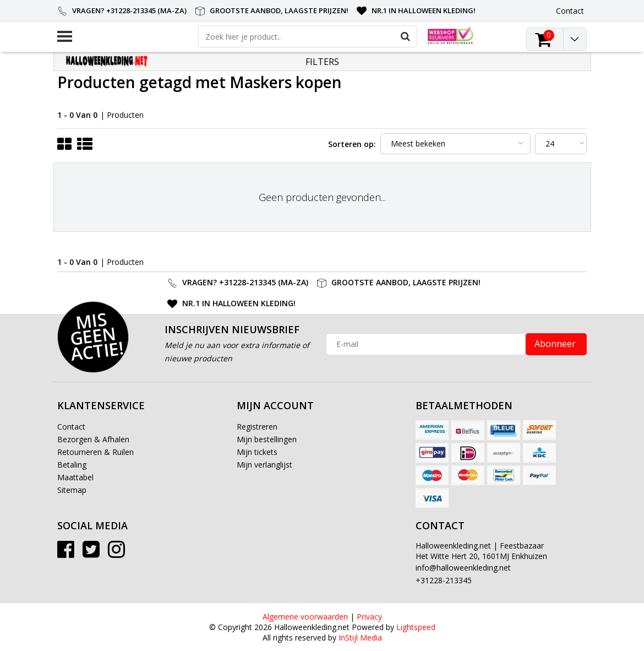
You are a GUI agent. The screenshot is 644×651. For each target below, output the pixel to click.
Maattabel (75, 477)
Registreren (257, 427)
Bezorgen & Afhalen (93, 439)
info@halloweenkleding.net (463, 568)
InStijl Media (360, 638)
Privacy (369, 617)
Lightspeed (416, 627)
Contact (71, 427)
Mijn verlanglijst (264, 465)
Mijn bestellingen (267, 439)
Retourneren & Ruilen (95, 452)
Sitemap (72, 490)
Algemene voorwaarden (305, 617)
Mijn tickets (257, 452)
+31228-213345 (444, 580)
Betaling (72, 465)
